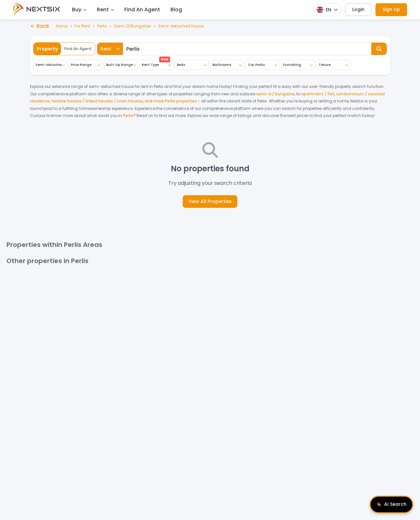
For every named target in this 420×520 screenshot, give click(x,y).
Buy (79, 10)
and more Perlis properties (171, 101)
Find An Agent (142, 10)
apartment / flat (318, 94)
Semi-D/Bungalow (133, 26)
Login (358, 9)
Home (62, 26)
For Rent (82, 26)
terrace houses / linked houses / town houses (97, 101)
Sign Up (391, 9)
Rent (105, 10)
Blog (176, 10)
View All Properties (210, 201)
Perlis (102, 26)
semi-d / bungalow (276, 94)
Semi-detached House (181, 26)
